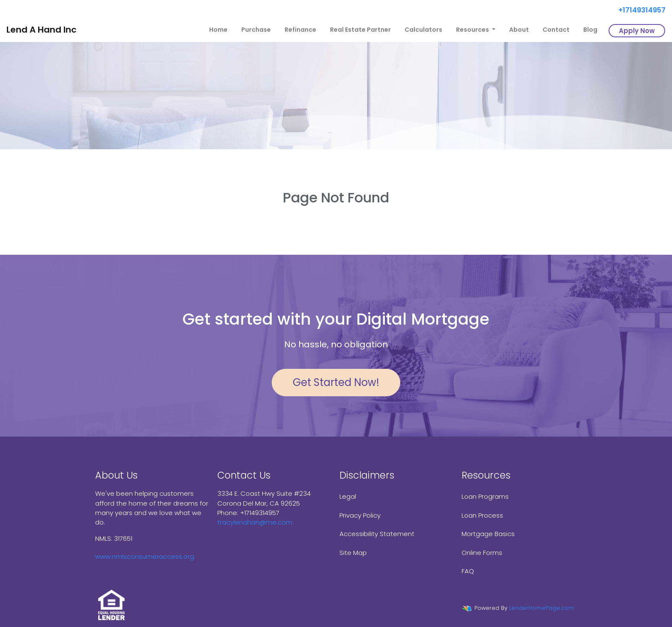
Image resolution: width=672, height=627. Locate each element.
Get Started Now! (336, 382)
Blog (590, 30)
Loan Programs (485, 496)
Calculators (423, 30)
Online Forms (482, 553)
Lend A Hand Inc (41, 30)
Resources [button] (473, 30)
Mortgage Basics (488, 534)
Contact (556, 30)
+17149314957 (639, 10)
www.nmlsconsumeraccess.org (145, 556)
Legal (348, 496)
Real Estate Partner (360, 30)
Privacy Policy (360, 515)
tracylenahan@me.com (255, 522)
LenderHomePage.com (541, 608)
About (519, 30)
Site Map (353, 553)
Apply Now (637, 31)
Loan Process (482, 515)
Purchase (256, 30)
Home (218, 30)
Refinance (300, 30)
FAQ (468, 571)
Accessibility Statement (377, 534)
